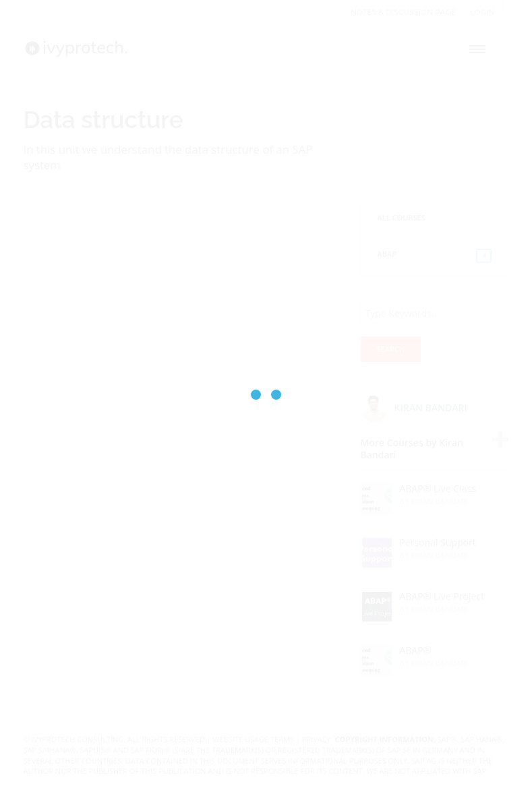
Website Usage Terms (254, 739)
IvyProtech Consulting (78, 739)
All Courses (402, 217)
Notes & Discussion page (403, 12)
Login (482, 12)
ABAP (435, 256)
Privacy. (318, 739)
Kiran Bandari (431, 407)
